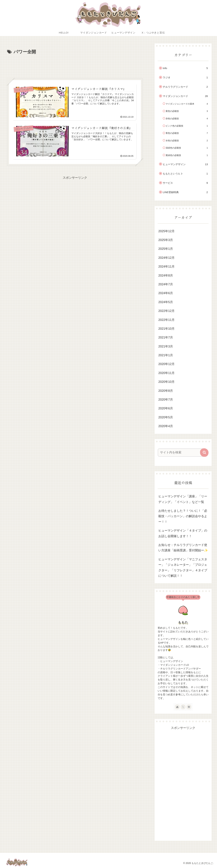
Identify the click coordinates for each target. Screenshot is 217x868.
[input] (181, 453)
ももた (183, 622)
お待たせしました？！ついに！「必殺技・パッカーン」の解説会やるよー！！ (183, 516)
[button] (204, 453)
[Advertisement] (75, 65)
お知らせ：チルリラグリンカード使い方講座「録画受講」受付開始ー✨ (183, 548)
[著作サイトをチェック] (177, 707)
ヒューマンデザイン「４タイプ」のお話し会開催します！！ (183, 533)
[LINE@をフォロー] (189, 707)
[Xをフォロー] (183, 707)
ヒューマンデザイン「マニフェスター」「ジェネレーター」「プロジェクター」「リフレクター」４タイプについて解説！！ (183, 568)
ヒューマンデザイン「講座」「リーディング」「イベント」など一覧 (183, 499)
